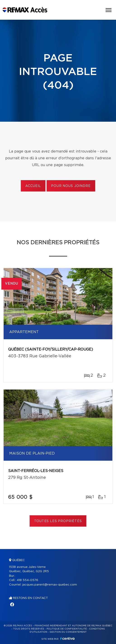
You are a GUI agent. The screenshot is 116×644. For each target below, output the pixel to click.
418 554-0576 (27, 580)
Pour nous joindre (71, 186)
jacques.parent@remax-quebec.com (50, 585)
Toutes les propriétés (58, 521)
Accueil (33, 186)
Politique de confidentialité (67, 629)
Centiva (67, 638)
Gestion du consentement (68, 632)
